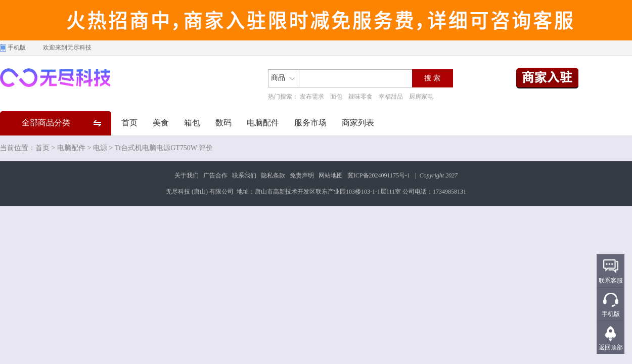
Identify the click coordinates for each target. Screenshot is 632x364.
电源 (100, 148)
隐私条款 (273, 175)
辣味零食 (360, 97)
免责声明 (302, 175)
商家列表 (358, 123)
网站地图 (331, 175)
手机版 (17, 48)
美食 (161, 123)
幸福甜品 (391, 97)
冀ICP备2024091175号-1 (379, 175)
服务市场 (310, 123)
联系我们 (244, 175)
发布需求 (312, 97)
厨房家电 (421, 97)
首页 (129, 123)
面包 (336, 97)
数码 (223, 123)
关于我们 (187, 175)
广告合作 (215, 175)
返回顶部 (611, 347)
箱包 (192, 123)
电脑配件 (263, 123)
